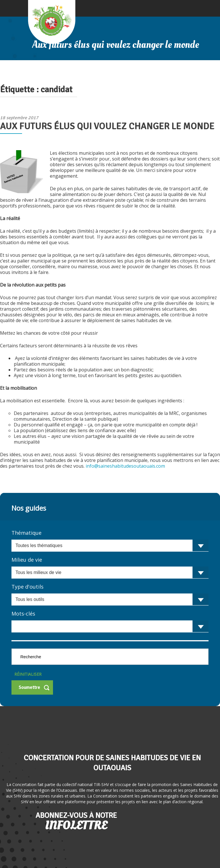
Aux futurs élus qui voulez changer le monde (107, 126)
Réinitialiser (28, 674)
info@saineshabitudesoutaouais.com (125, 466)
